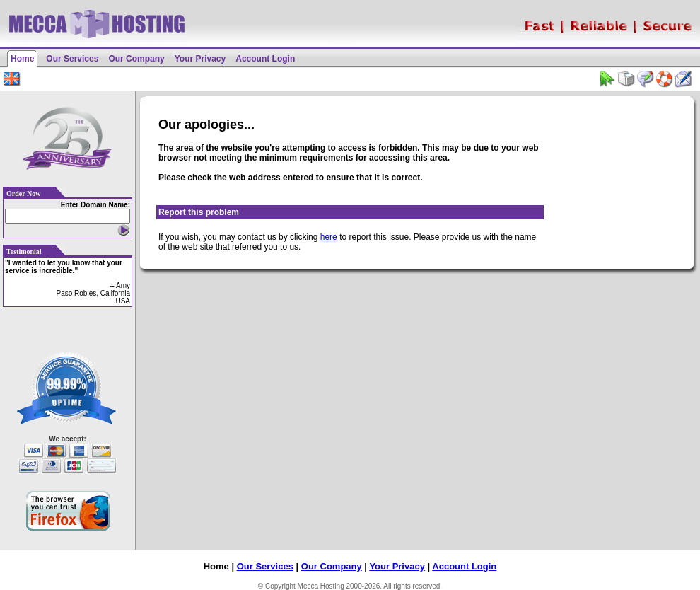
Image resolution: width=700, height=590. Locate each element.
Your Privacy (200, 59)
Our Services (72, 59)
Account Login (265, 59)
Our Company (136, 59)
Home (22, 59)
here (329, 237)
